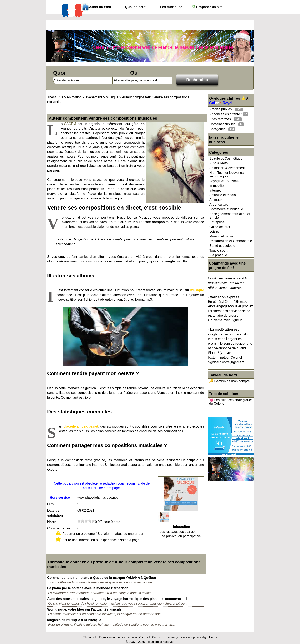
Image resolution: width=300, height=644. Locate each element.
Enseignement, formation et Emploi (230, 216)
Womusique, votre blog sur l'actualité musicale (84, 609)
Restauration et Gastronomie (231, 241)
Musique (112, 97)
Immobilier (217, 186)
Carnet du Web (99, 7)
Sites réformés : (226, 119)
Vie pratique (218, 255)
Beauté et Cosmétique (226, 159)
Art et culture (219, 205)
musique (197, 290)
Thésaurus (55, 97)
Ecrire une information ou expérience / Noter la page (101, 540)
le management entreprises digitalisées (191, 637)
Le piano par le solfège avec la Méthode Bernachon (88, 588)
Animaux (216, 200)
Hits (50, 504)
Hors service (60, 498)
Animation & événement (227, 168)
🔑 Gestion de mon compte (229, 381)
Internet (215, 190)
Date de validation (55, 513)
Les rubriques (171, 7)
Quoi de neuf (135, 7)
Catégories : (222, 129)
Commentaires (59, 528)
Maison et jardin (221, 236)
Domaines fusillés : (227, 124)
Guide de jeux (220, 227)
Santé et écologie (222, 246)
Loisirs (214, 232)
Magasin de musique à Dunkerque (74, 620)
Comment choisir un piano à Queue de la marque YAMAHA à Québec (102, 578)
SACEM (70, 124)
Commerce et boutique (226, 209)
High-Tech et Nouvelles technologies (227, 175)
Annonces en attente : (229, 114)
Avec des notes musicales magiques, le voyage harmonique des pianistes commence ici (117, 599)
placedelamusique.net (81, 426)
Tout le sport (218, 250)
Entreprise (217, 222)
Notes (52, 522)
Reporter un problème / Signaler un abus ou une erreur (103, 534)
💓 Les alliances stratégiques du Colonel (231, 402)
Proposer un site (207, 7)
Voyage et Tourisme (224, 181)
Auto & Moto (219, 163)
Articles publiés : (226, 109)
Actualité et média (223, 195)
